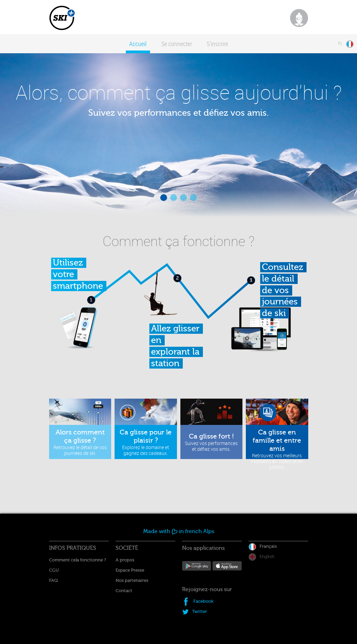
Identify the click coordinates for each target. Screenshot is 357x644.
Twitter (199, 611)
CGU (54, 570)
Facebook (203, 601)
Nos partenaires (132, 580)
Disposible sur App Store (227, 569)
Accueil (138, 44)
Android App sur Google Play (197, 568)
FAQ (53, 580)
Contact (124, 591)
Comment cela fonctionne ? (78, 560)
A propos (125, 560)
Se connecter (177, 44)
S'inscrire (217, 44)
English (267, 556)
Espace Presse (130, 570)
